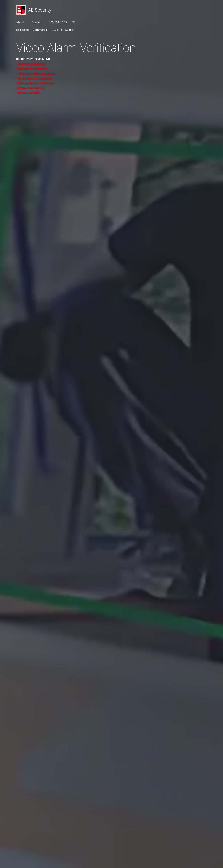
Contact (37, 22)
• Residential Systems (31, 64)
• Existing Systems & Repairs (35, 83)
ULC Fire (57, 30)
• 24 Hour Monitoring (30, 88)
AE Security (40, 10)
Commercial (40, 30)
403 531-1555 (58, 22)
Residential (23, 30)
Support (70, 30)
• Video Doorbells (28, 93)
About (20, 22)
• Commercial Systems (32, 69)
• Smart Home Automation (34, 78)
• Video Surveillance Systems (36, 73)
